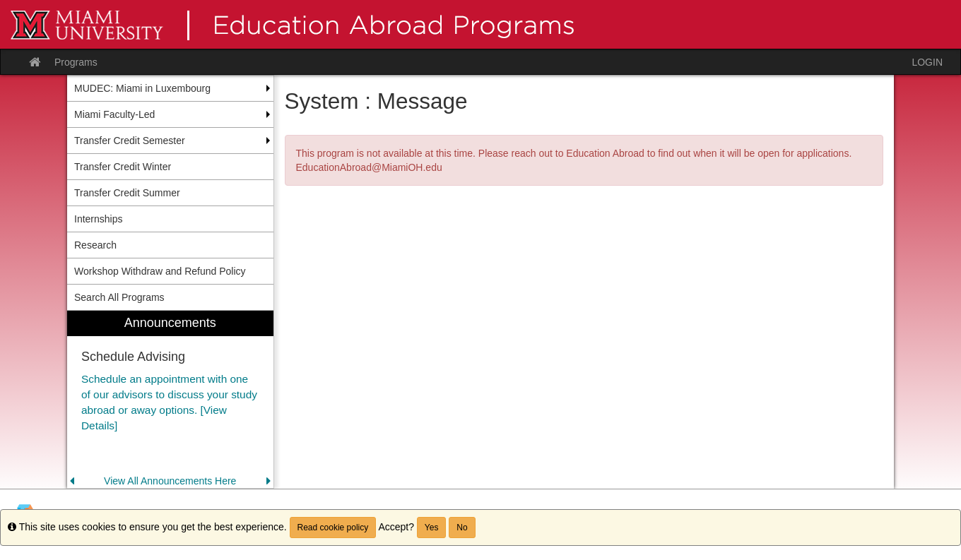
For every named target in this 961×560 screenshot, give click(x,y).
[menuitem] (170, 399)
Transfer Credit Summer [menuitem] (127, 193)
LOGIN (927, 62)
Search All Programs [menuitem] (119, 297)
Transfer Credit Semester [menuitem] (130, 141)
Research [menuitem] (95, 245)
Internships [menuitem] (98, 219)
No (462, 528)
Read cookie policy (333, 528)
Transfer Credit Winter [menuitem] (123, 167)
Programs (76, 62)
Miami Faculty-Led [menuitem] (114, 114)
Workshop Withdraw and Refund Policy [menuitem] (160, 271)
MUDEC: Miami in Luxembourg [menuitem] (142, 88)
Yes (432, 528)
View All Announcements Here (170, 481)
